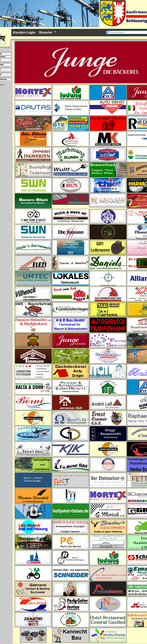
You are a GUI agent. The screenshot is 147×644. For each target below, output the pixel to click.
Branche (46, 32)
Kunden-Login (24, 32)
